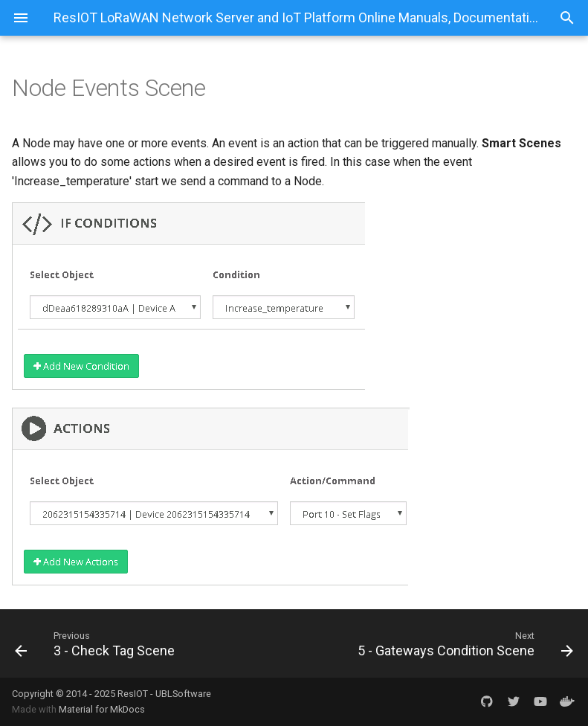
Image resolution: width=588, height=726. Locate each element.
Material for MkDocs (102, 709)
